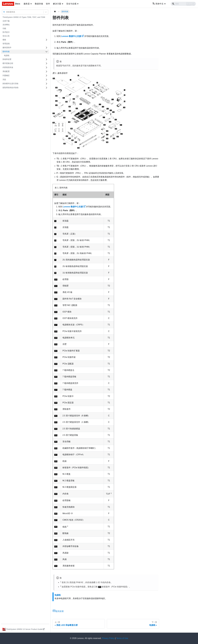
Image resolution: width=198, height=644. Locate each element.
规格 (4, 40)
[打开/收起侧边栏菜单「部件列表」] (46, 52)
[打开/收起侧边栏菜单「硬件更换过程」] (46, 63)
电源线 (7, 55)
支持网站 (6, 25)
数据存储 (39, 4)
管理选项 (6, 44)
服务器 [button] (27, 4)
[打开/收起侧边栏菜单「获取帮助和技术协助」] (46, 88)
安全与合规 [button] (71, 4)
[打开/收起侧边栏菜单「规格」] (46, 40)
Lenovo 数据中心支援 (72, 36)
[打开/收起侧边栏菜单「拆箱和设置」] (46, 59)
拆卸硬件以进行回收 (10, 84)
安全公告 (6, 36)
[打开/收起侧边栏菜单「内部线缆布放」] (46, 67)
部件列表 (6, 52)
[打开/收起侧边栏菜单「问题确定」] (46, 76)
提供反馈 (58, 611)
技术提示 (6, 32)
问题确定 (6, 75)
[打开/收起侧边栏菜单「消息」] (46, 80)
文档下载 (6, 21)
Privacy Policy (108, 638)
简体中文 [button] (158, 4)
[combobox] (6, 12)
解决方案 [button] (57, 4)
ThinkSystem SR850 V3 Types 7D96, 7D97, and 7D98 (24, 17)
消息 (4, 79)
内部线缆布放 (8, 67)
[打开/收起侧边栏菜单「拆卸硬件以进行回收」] (46, 84)
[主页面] (55, 12)
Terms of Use (122, 638)
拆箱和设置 (7, 59)
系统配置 (6, 71)
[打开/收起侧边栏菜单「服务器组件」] (46, 48)
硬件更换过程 (8, 63)
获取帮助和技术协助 (10, 88)
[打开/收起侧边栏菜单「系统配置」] (46, 72)
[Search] (183, 4)
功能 (4, 28)
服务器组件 (7, 48)
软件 (48, 4)
